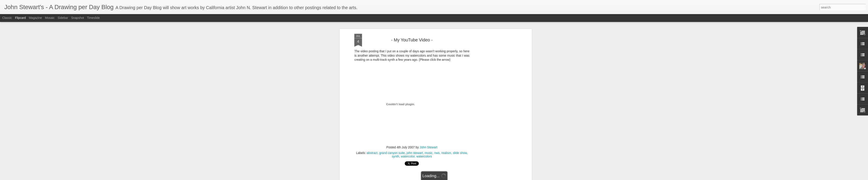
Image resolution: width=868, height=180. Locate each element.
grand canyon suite (392, 104)
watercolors (424, 108)
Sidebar (63, 18)
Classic (7, 18)
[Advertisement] (412, 136)
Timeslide (93, 18)
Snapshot (78, 18)
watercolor (408, 108)
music (429, 104)
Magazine (35, 18)
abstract (372, 104)
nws (437, 104)
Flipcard (20, 18)
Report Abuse (477, 178)
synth (395, 108)
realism (446, 104)
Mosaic (50, 18)
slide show (460, 104)
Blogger (465, 178)
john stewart (415, 104)
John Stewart (429, 98)
